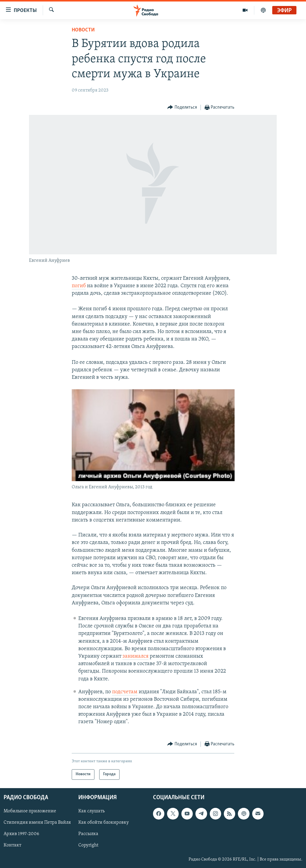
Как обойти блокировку (104, 823)
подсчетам (125, 692)
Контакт (12, 845)
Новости (83, 30)
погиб (79, 286)
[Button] (182, 108)
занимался (136, 656)
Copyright (88, 845)
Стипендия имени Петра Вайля (37, 823)
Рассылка (88, 834)
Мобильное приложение (30, 811)
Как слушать (91, 811)
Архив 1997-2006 (21, 834)
